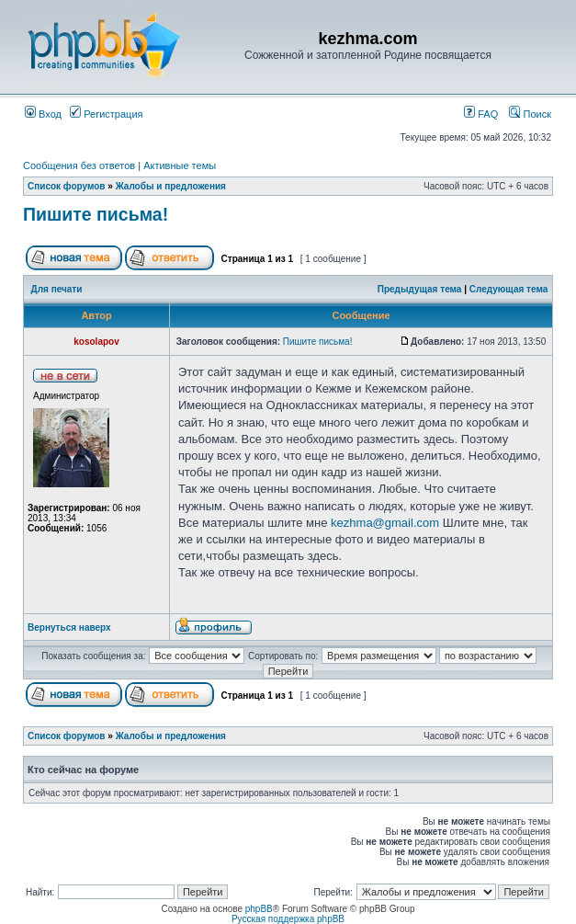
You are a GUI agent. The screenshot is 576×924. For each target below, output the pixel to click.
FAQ (481, 114)
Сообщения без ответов (79, 165)
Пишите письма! (96, 214)
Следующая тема (508, 289)
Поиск (530, 114)
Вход (43, 114)
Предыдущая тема (420, 289)
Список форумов (67, 186)
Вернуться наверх (69, 627)
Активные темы (180, 165)
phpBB (259, 909)
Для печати (57, 289)
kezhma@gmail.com (385, 523)
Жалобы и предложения (171, 186)
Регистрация (106, 114)
